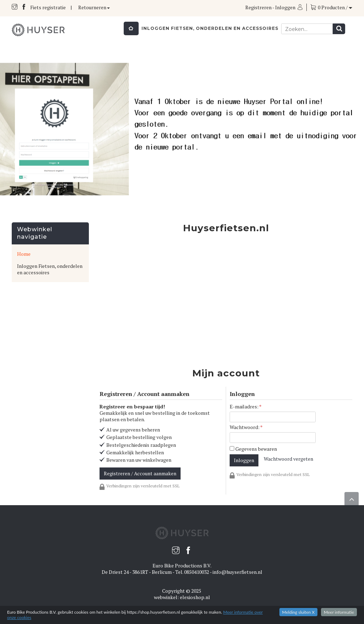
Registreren (258, 7)
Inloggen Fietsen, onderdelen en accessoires (210, 28)
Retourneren (94, 7)
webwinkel (166, 597)
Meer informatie (339, 612)
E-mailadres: (246, 407)
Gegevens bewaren (253, 449)
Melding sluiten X (299, 612)
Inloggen (285, 7)
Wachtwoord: (246, 427)
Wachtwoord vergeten (288, 459)
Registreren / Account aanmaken (140, 473)
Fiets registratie (48, 7)
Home (24, 254)
